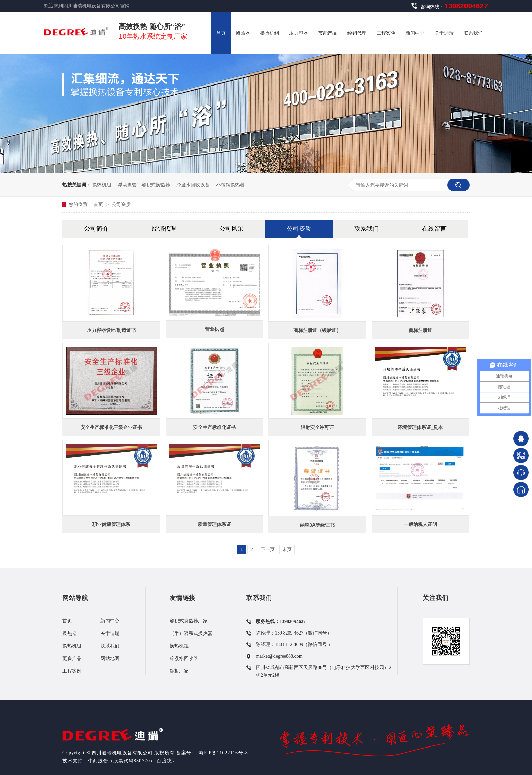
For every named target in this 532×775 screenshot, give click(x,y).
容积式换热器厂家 (189, 621)
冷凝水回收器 (184, 658)
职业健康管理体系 (111, 524)
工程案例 (72, 671)
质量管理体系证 (214, 524)
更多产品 (72, 658)
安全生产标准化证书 (214, 427)
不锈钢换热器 (230, 185)
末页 (287, 549)
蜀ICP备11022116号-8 (223, 753)
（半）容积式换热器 (191, 633)
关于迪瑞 (110, 633)
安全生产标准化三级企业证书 (111, 427)
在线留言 (434, 229)
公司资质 (121, 204)
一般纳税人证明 (420, 524)
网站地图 (110, 658)
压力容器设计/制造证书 (111, 330)
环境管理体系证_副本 (420, 427)
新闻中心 (110, 621)
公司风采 (231, 229)
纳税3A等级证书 (317, 525)
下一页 (268, 549)
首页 (99, 204)
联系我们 (366, 229)
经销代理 (164, 229)
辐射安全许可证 (317, 427)
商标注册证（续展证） (317, 330)
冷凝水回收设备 (193, 185)
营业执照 (214, 329)
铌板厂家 (179, 671)
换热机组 (102, 185)
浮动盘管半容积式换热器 (144, 185)
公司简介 (96, 229)
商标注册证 (420, 330)
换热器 (70, 633)
